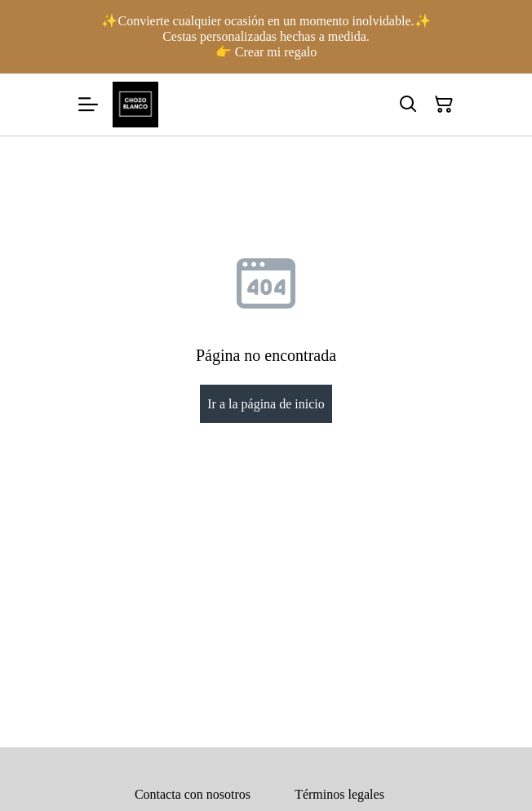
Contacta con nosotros (193, 794)
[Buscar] (408, 105)
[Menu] (88, 105)
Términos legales (339, 794)
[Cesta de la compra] (444, 105)
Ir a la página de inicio (266, 404)
